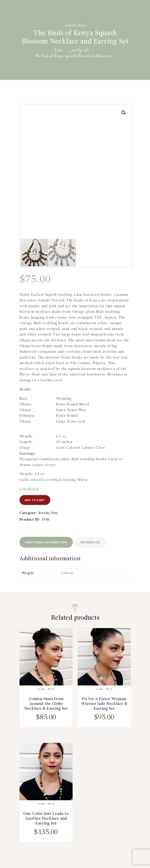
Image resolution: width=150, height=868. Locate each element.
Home (59, 50)
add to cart (36, 500)
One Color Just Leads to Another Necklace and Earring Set (46, 822)
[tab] (47, 543)
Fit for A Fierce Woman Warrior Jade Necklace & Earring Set (104, 706)
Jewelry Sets (75, 26)
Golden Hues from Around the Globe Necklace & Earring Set (46, 706)
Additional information (47, 543)
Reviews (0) (93, 543)
